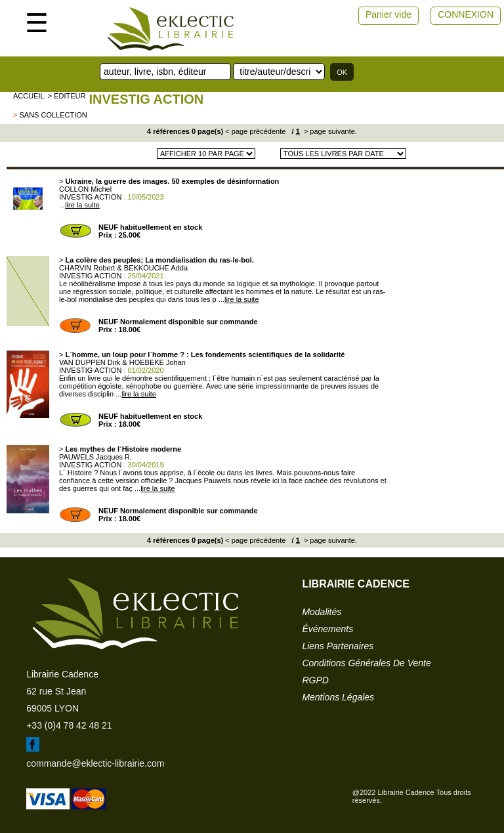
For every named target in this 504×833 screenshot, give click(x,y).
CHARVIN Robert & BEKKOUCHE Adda (123, 268)
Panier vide (388, 14)
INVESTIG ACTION (146, 99)
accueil (29, 96)
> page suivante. (329, 131)
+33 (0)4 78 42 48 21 (69, 725)
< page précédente (255, 131)
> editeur (67, 96)
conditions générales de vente (366, 663)
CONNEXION (466, 14)
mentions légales (338, 697)
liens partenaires (338, 646)
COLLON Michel (85, 189)
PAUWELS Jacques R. (95, 457)
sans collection (53, 115)
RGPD (315, 680)
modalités (322, 612)
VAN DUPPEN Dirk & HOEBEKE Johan (122, 362)
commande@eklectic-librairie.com (95, 763)
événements (327, 629)
